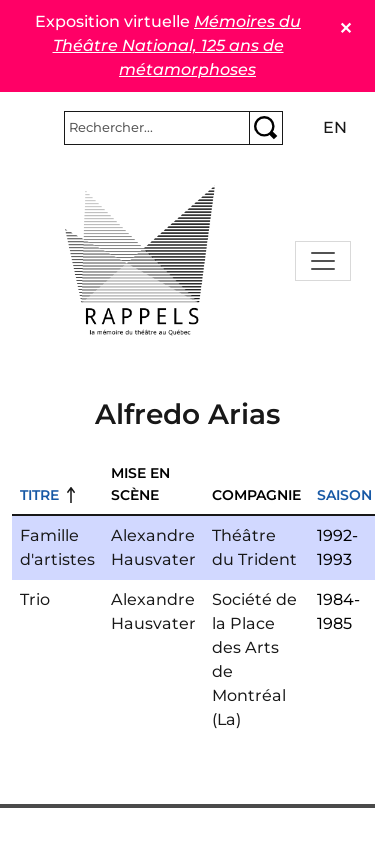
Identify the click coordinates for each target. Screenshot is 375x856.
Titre (39, 495)
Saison (344, 495)
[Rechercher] (157, 128)
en (335, 127)
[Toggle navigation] (323, 261)
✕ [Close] (345, 28)
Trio (35, 599)
